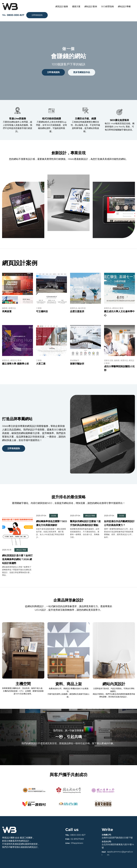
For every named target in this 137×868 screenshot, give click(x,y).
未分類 (54, 516)
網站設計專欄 (21, 550)
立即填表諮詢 (37, 15)
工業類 (39, 308)
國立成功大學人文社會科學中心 (119, 313)
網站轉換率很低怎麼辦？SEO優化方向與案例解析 (52, 523)
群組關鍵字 (75, 360)
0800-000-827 (78, 835)
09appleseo (77, 843)
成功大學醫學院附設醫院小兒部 (119, 368)
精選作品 (12, 308)
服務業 (5, 308)
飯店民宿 (82, 308)
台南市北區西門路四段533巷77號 (117, 838)
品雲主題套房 (77, 311)
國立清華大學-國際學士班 (15, 364)
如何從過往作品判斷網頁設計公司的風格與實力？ (119, 523)
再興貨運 (7, 311)
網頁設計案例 (118, 308)
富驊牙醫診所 (77, 364)
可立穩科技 (42, 311)
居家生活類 (109, 360)
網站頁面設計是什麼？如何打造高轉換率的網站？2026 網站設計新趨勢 (17, 559)
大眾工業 (41, 364)
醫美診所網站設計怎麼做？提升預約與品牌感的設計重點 (85, 523)
